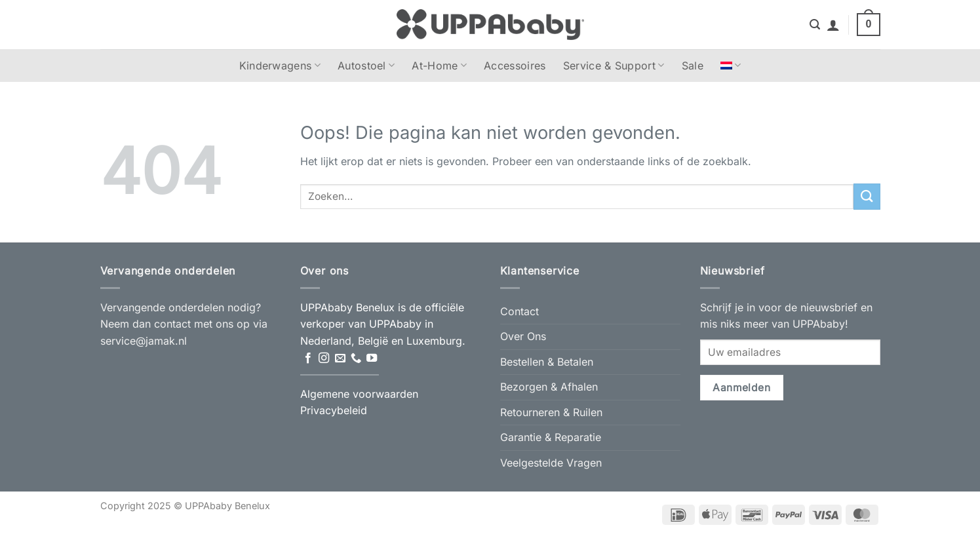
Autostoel (366, 66)
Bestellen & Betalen (547, 362)
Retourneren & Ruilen (551, 412)
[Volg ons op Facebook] (308, 358)
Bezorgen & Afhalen (549, 387)
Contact (519, 311)
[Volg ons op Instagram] (324, 358)
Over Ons (523, 336)
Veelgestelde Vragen (551, 463)
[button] (815, 25)
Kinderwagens (280, 66)
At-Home (439, 66)
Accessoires (515, 66)
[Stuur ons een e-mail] (340, 358)
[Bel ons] (356, 358)
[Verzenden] (867, 196)
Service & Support (614, 66)
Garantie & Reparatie (551, 437)
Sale (693, 66)
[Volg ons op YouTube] (372, 358)
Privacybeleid (334, 410)
